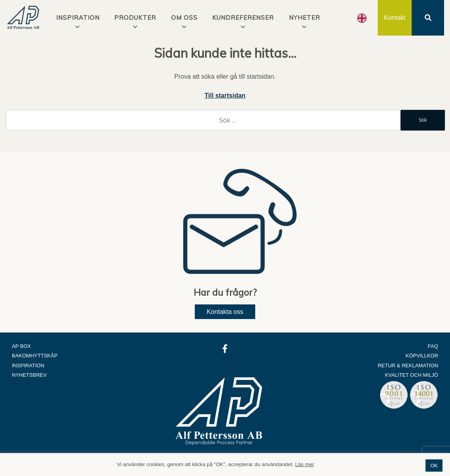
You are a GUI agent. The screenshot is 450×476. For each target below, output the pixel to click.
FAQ (433, 346)
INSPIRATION (78, 18)
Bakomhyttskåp (35, 356)
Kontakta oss (225, 312)
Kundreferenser (243, 18)
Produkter (135, 18)
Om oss (184, 18)
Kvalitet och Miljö (411, 375)
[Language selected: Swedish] (362, 18)
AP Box (21, 346)
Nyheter (304, 18)
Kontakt (395, 18)
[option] (362, 18)
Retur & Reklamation (408, 365)
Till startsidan (225, 95)
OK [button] (434, 466)
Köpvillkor (422, 356)
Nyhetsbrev (29, 375)
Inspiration (28, 365)
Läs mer (305, 464)
